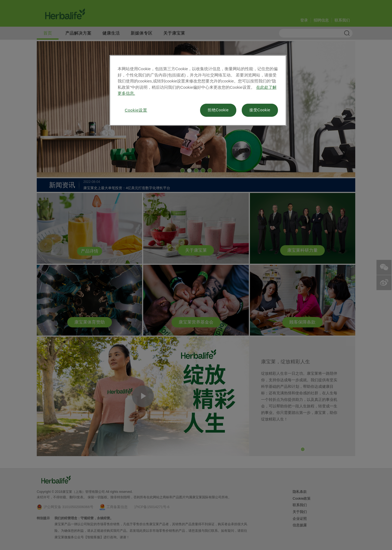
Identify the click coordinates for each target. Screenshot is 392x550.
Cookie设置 (136, 110)
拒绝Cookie (218, 110)
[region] (198, 90)
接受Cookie (260, 110)
